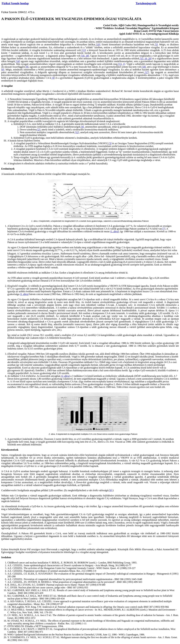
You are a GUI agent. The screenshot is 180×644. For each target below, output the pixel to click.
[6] (110, 490)
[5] (156, 45)
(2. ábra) (65, 376)
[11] (83, 50)
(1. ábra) (114, 231)
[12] (77, 132)
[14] (17, 61)
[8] (27, 67)
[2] (39, 130)
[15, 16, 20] (145, 58)
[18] (143, 67)
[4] (53, 78)
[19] (98, 45)
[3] (110, 143)
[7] (164, 229)
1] (124, 64)
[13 (119, 64)
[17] (146, 72)
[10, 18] (85, 56)
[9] (3, 70)
